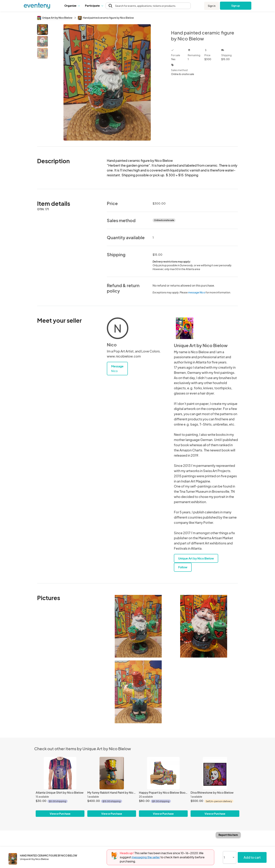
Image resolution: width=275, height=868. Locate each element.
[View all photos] (107, 82)
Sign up (236, 6)
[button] (72, 6)
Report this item (228, 835)
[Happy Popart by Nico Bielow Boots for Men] (163, 773)
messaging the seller (146, 857)
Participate (94, 5)
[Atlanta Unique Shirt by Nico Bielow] (60, 773)
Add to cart (252, 857)
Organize (72, 5)
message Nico (197, 292)
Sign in (212, 6)
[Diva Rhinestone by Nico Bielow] (215, 773)
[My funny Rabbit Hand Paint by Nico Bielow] (112, 773)
